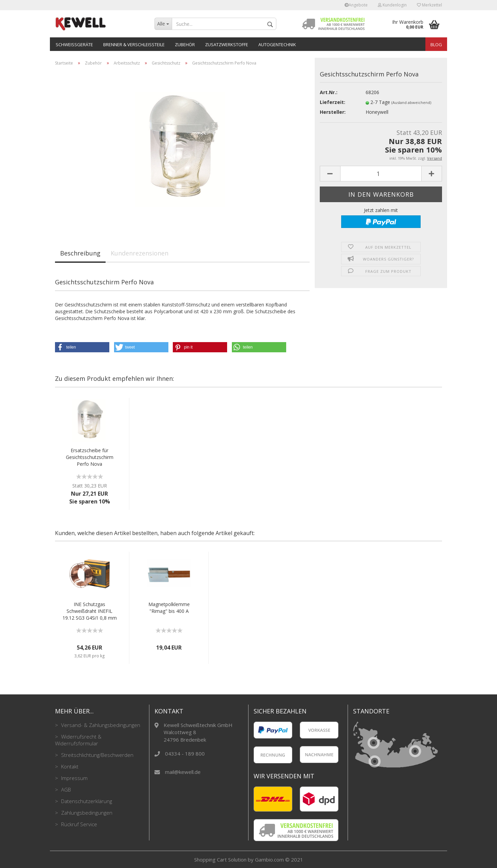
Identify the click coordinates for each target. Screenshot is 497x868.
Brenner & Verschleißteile (134, 45)
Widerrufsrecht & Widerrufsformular (78, 740)
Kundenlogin (392, 5)
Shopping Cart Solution (220, 860)
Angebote (356, 5)
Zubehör (185, 45)
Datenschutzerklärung (86, 801)
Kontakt (69, 766)
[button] (82, 347)
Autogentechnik (277, 45)
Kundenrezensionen (140, 253)
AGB (65, 790)
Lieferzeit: (333, 102)
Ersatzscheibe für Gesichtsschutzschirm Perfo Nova (90, 457)
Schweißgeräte (74, 45)
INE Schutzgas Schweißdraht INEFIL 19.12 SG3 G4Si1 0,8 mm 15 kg (90, 611)
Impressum (74, 778)
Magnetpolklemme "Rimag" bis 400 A (169, 608)
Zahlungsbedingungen (86, 813)
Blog (436, 45)
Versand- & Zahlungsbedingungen (100, 725)
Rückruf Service (78, 824)
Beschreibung (80, 253)
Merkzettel (429, 5)
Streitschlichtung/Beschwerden (97, 755)
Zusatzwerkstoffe (227, 45)
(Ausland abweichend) (411, 102)
